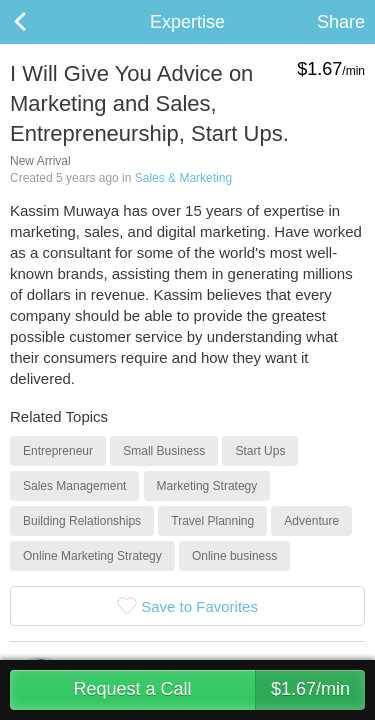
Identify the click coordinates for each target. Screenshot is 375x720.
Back (40, 22)
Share (341, 22)
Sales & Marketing (183, 178)
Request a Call (219, 690)
